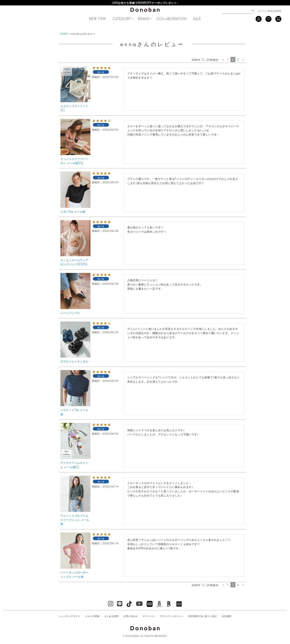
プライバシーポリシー (171, 616)
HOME (64, 34)
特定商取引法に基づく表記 (202, 616)
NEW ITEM (97, 18)
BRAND (144, 18)
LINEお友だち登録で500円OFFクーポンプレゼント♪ (145, 3)
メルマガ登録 (92, 616)
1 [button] (228, 59)
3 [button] (238, 59)
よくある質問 (111, 616)
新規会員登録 (275, 11)
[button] (223, 60)
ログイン (262, 11)
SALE (197, 18)
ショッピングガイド (69, 616)
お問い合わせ (131, 616)
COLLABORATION (171, 18)
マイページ (149, 616)
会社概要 (227, 616)
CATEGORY (122, 18)
